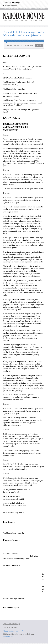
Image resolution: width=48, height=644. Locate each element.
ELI (23, 631)
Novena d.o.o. (8, 637)
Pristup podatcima (10, 631)
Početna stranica (11, 6)
